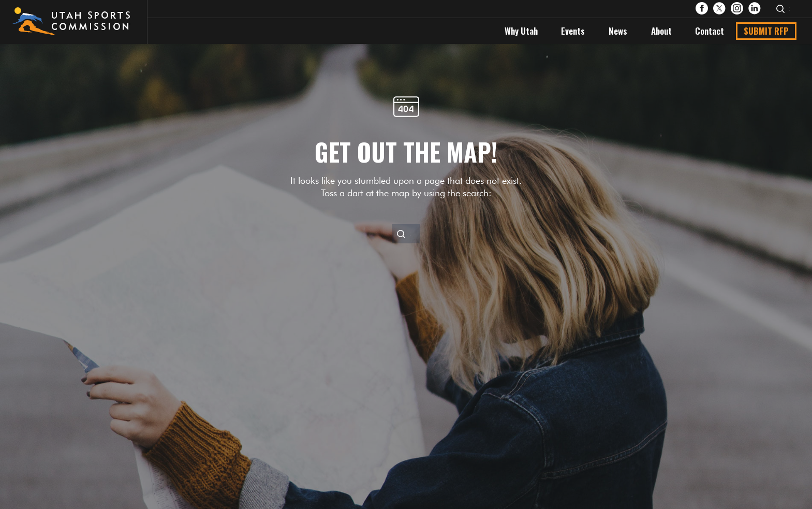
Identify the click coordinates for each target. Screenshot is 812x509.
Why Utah (521, 31)
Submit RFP (766, 31)
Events (573, 31)
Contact (710, 31)
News (618, 31)
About (661, 31)
